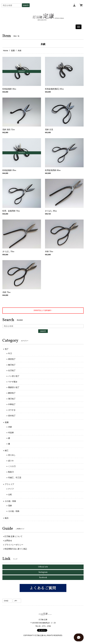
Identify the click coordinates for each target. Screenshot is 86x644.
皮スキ (11, 461)
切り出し (12, 455)
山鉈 (10, 494)
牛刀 (10, 353)
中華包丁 (12, 404)
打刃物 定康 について (13, 536)
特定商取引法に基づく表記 (16, 549)
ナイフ (11, 489)
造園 (13, 51)
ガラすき (12, 410)
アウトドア (9, 484)
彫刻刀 (11, 472)
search (26, 5)
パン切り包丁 (14, 376)
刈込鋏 (11, 433)
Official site (43, 567)
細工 (7, 450)
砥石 (7, 518)
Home (6, 51)
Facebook (43, 578)
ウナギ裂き (13, 382)
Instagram (43, 572)
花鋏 (10, 506)
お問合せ (8, 541)
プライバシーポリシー (14, 545)
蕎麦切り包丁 (14, 387)
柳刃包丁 (12, 365)
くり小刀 (12, 466)
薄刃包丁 (12, 399)
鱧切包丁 (12, 393)
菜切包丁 (12, 359)
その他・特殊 (10, 501)
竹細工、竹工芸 (15, 478)
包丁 (7, 349)
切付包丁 (12, 416)
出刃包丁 (12, 370)
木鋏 (10, 427)
